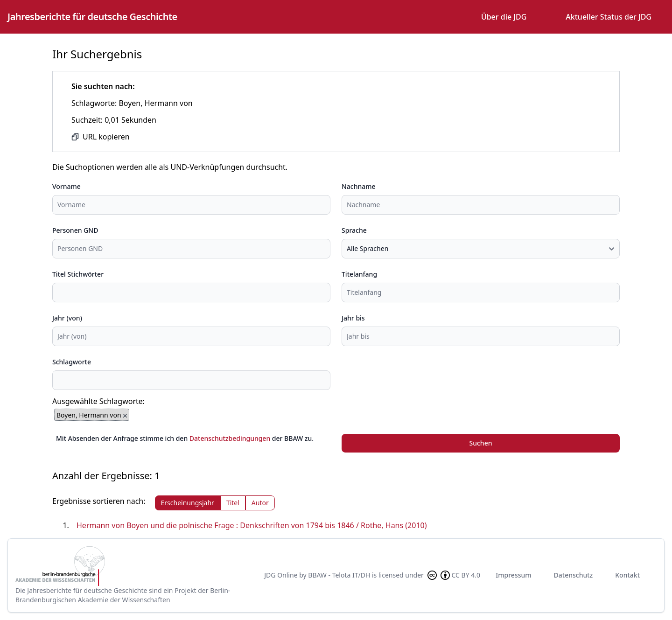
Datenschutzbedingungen (230, 438)
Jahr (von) (67, 318)
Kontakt (627, 575)
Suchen (481, 443)
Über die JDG (504, 17)
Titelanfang (359, 274)
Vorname (66, 186)
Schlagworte (72, 362)
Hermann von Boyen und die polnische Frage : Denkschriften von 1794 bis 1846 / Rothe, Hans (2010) (252, 525)
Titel (233, 503)
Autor (260, 503)
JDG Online (281, 575)
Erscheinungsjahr (188, 503)
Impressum (513, 575)
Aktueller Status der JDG (609, 17)
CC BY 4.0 (453, 575)
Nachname (359, 186)
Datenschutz (574, 575)
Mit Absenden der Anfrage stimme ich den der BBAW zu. (185, 438)
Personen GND (75, 230)
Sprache (354, 230)
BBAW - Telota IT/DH (339, 575)
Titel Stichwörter (78, 274)
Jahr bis (353, 318)
